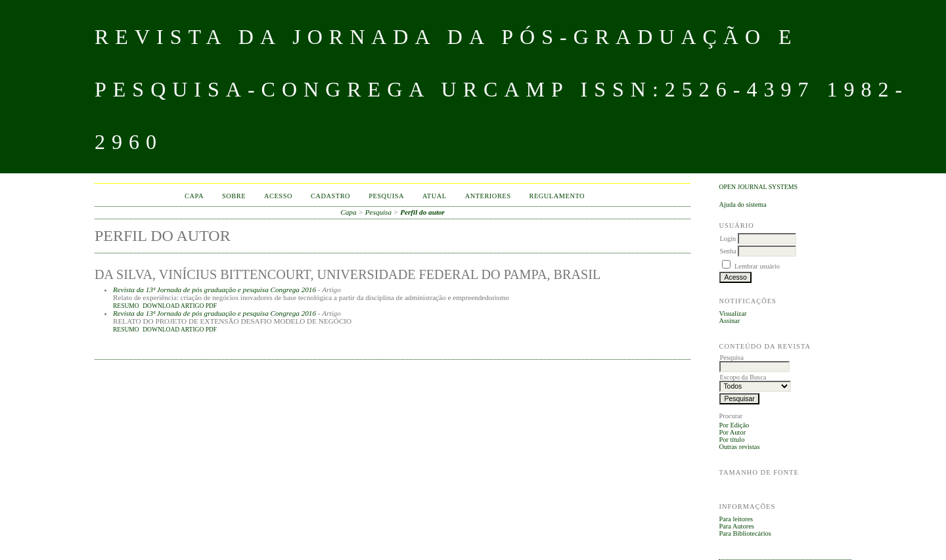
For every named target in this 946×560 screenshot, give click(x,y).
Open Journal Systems (758, 187)
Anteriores (488, 196)
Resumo (126, 306)
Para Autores (736, 526)
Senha (728, 251)
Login (728, 239)
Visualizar (732, 313)
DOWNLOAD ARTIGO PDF (180, 306)
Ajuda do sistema (742, 205)
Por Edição (734, 425)
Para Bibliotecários (745, 533)
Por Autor (732, 432)
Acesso (278, 196)
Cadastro (330, 196)
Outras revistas (739, 447)
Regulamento (557, 196)
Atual (435, 196)
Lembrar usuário (757, 266)
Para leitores (736, 519)
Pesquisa (386, 196)
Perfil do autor (422, 212)
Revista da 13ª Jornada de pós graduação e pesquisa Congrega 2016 (214, 290)
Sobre (234, 196)
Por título (732, 440)
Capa (194, 196)
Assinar (729, 321)
